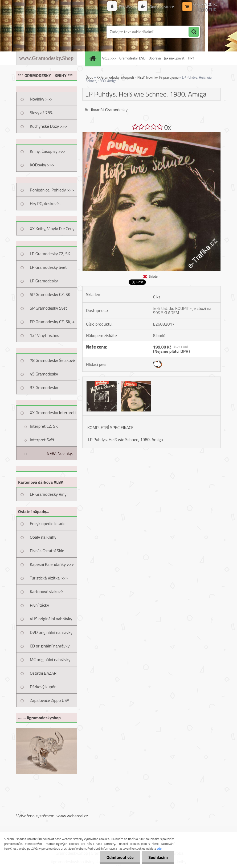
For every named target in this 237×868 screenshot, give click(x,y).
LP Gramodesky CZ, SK (50, 254)
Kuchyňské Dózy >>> (48, 126)
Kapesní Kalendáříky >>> (52, 564)
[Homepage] (93, 58)
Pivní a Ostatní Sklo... (48, 551)
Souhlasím (158, 857)
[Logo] (53, 32)
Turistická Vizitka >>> (49, 578)
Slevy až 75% (41, 113)
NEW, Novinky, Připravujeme (60, 455)
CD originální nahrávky (50, 646)
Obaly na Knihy (43, 537)
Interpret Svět (42, 440)
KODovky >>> (42, 165)
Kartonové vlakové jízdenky (46, 593)
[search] (194, 32)
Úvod (89, 77)
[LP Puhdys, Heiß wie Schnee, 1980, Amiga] (152, 134)
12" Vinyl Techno (45, 335)
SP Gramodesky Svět (48, 308)
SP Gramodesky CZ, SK (50, 294)
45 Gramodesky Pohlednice (44, 376)
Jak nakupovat (174, 58)
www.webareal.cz (72, 816)
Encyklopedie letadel (48, 523)
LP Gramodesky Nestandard (44, 283)
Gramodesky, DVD (132, 58)
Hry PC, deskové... (46, 203)
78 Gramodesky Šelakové (52, 360)
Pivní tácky (39, 605)
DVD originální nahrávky (51, 632)
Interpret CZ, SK (44, 426)
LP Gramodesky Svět (48, 267)
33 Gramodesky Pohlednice (44, 389)
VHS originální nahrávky (51, 619)
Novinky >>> (41, 99)
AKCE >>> (109, 58)
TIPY (191, 58)
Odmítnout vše (119, 857)
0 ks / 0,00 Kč (205, 4)
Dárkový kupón (43, 687)
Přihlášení (127, 7)
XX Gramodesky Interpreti (53, 413)
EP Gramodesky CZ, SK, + (52, 322)
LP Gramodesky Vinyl (49, 494)
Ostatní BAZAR (43, 673)
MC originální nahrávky (50, 659)
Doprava (155, 58)
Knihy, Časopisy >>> (48, 151)
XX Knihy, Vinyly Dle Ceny (52, 229)
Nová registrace (161, 7)
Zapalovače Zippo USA (50, 700)
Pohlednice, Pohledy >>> (52, 190)
